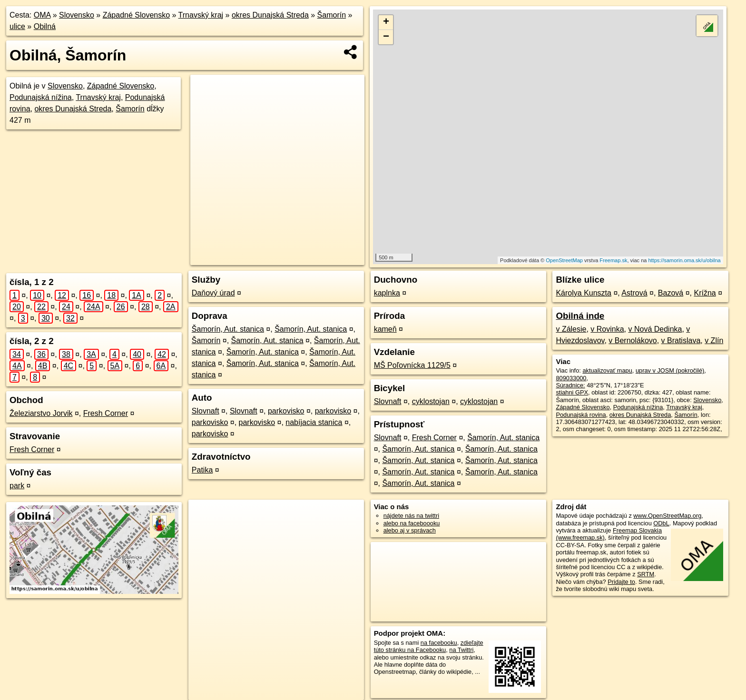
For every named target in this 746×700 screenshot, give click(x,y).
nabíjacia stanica (314, 422)
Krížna (705, 293)
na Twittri (461, 650)
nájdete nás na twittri (411, 516)
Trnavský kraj (201, 15)
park (17, 486)
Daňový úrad (213, 293)
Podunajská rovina (581, 415)
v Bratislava (681, 340)
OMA (42, 15)
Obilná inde (580, 316)
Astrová (634, 293)
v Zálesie (571, 329)
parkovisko (286, 411)
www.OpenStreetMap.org (667, 516)
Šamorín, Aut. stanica (228, 329)
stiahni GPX (572, 392)
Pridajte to (621, 582)
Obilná (45, 26)
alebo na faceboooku (412, 523)
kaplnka (387, 293)
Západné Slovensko (136, 15)
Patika (202, 470)
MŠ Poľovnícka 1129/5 (412, 365)
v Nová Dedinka (655, 329)
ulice (17, 26)
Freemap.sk (613, 260)
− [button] (386, 37)
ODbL (661, 523)
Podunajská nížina (41, 97)
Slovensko (77, 15)
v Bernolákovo (633, 340)
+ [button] (386, 22)
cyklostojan (431, 401)
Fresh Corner (106, 413)
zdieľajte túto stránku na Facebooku (429, 646)
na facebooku (439, 643)
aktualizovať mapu (607, 370)
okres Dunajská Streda (270, 15)
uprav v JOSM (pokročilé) (670, 370)
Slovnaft (206, 411)
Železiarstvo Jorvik (41, 413)
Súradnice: (570, 385)
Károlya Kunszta (584, 293)
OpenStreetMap (564, 260)
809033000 (571, 378)
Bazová (671, 293)
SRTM (646, 574)
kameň (385, 329)
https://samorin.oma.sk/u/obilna (684, 260)
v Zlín (714, 340)
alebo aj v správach (410, 530)
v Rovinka (607, 329)
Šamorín (332, 15)
